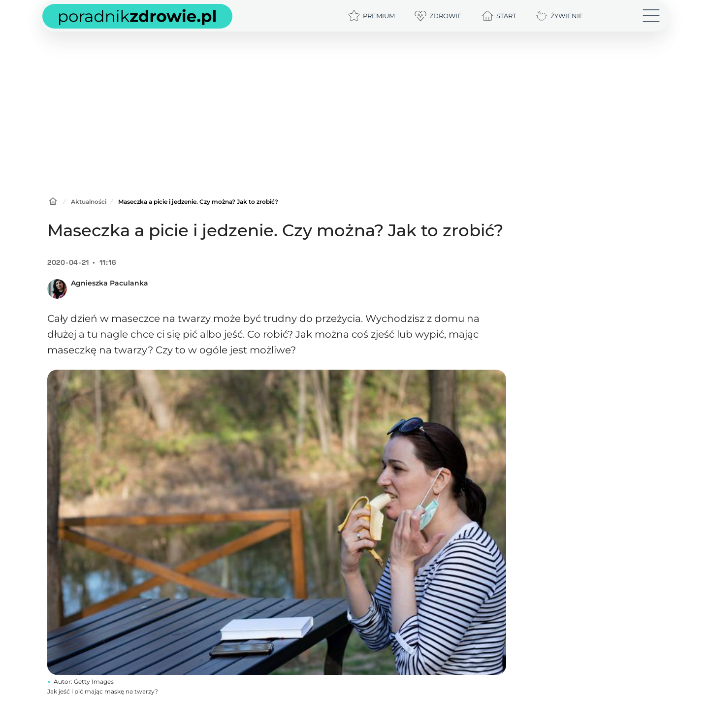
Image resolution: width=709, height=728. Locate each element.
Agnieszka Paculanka (110, 283)
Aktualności (89, 202)
